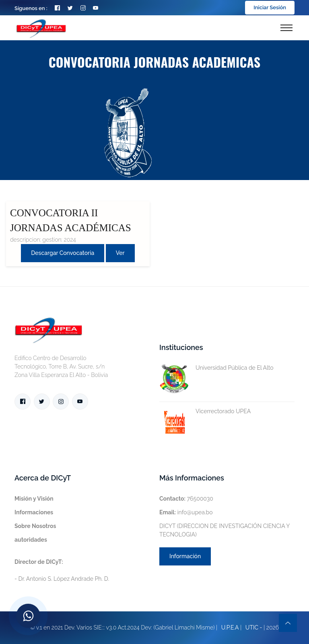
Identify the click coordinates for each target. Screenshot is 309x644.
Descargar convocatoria (63, 253)
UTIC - (254, 627)
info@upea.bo (186, 512)
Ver (120, 253)
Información (185, 556)
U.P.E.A (230, 627)
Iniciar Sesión (270, 7)
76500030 (186, 499)
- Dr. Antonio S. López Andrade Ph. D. (62, 570)
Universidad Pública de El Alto (216, 368)
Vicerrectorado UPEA (205, 411)
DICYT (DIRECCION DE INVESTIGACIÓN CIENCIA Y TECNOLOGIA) (225, 530)
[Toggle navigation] (286, 28)
